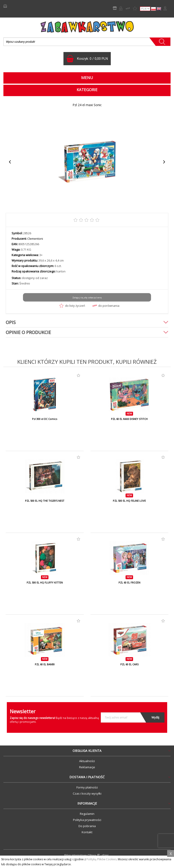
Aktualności (87, 761)
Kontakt (87, 832)
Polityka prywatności (87, 820)
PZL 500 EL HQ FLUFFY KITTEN (45, 583)
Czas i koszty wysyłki (87, 793)
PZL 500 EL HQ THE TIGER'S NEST (45, 501)
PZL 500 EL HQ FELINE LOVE (129, 501)
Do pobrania (87, 826)
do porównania (106, 306)
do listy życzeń (72, 306)
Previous (10, 162)
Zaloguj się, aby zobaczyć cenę (87, 298)
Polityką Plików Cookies (101, 859)
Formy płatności (87, 787)
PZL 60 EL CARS (129, 664)
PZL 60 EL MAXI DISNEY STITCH (129, 419)
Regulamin (87, 814)
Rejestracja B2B (121, 8)
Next (164, 162)
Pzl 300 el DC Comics (45, 419)
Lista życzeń (135, 8)
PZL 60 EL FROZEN (129, 583)
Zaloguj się (165, 8)
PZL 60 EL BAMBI (45, 664)
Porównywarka (128, 8)
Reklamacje (87, 767)
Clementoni (35, 239)
